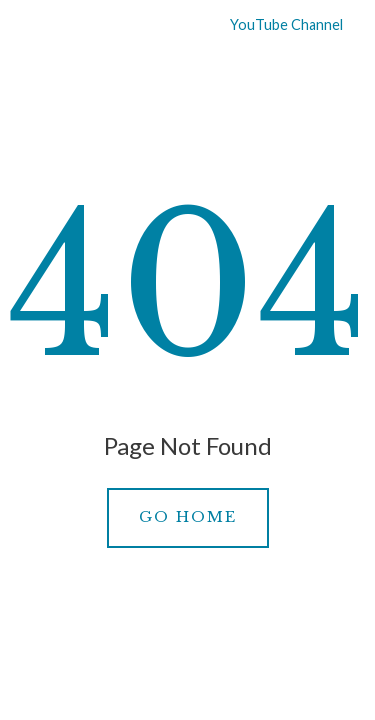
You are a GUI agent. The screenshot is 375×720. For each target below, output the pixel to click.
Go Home (188, 517)
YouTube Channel (274, 24)
